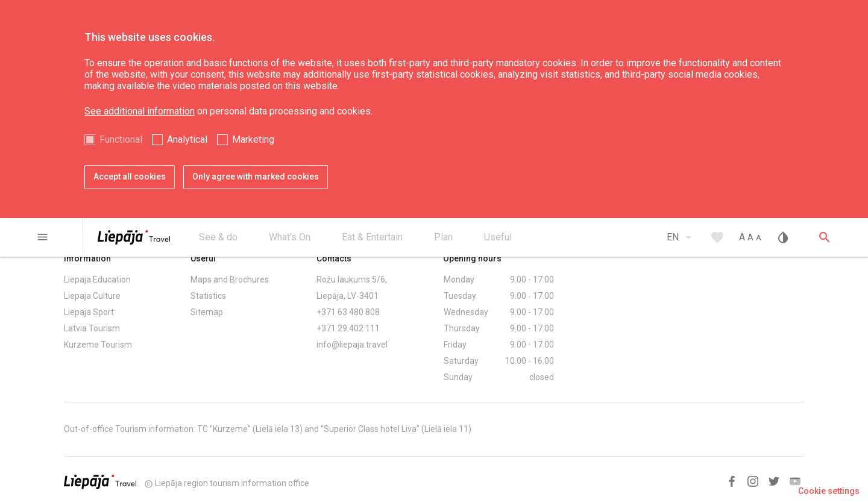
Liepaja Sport (89, 312)
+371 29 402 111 (348, 328)
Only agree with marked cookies (256, 177)
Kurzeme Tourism (98, 345)
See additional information (140, 111)
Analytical (187, 139)
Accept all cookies (130, 177)
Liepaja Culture (92, 296)
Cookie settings (829, 491)
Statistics (208, 296)
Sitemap (207, 312)
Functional (121, 139)
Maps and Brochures (230, 280)
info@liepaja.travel (352, 345)
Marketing (253, 139)
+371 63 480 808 (348, 312)
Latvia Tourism (92, 328)
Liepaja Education (97, 280)
